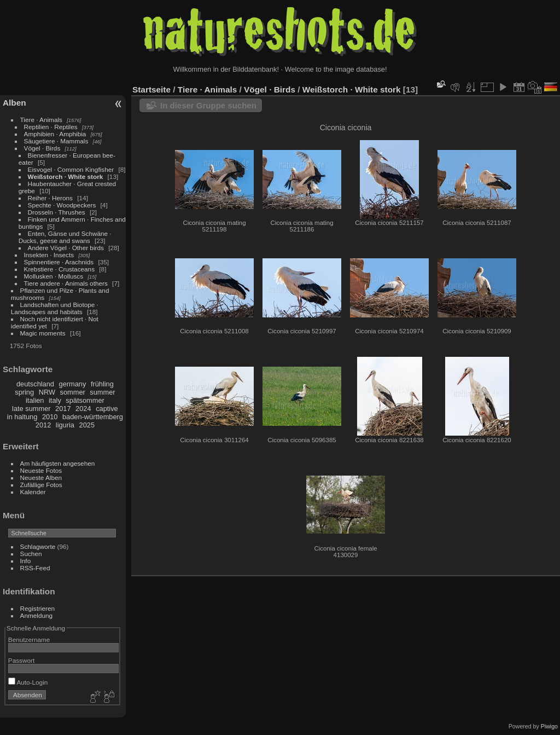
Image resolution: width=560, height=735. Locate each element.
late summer (31, 409)
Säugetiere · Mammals (56, 141)
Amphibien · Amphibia (55, 134)
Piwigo (549, 726)
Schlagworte (38, 546)
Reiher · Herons (50, 198)
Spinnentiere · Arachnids (59, 262)
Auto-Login (28, 682)
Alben (14, 103)
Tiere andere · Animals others (66, 283)
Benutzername (29, 639)
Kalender (33, 492)
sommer (73, 392)
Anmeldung (37, 615)
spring (24, 392)
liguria (65, 425)
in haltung (22, 417)
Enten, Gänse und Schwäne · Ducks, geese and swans (65, 237)
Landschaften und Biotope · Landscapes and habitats (55, 308)
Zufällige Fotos (41, 485)
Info (26, 561)
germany (73, 384)
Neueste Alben (41, 478)
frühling (102, 384)
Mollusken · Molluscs (54, 276)
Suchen (31, 554)
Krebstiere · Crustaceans (59, 269)
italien (35, 400)
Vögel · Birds (42, 148)
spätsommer (85, 400)
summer (102, 392)
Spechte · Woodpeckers (62, 205)
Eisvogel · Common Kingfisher (71, 169)
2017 (63, 409)
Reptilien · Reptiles (51, 127)
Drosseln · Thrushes (57, 212)
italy (55, 400)
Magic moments (43, 333)
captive (107, 409)
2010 (50, 417)
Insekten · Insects (49, 255)
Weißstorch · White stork (66, 176)
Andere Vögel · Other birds (66, 248)
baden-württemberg (93, 417)
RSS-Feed (35, 568)
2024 (83, 409)
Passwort (21, 660)
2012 (43, 425)
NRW (47, 392)
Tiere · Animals (41, 120)
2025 (87, 425)
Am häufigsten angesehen (58, 463)
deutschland (35, 384)
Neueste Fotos (41, 470)
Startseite (151, 89)
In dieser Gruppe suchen (208, 105)
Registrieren (37, 608)
